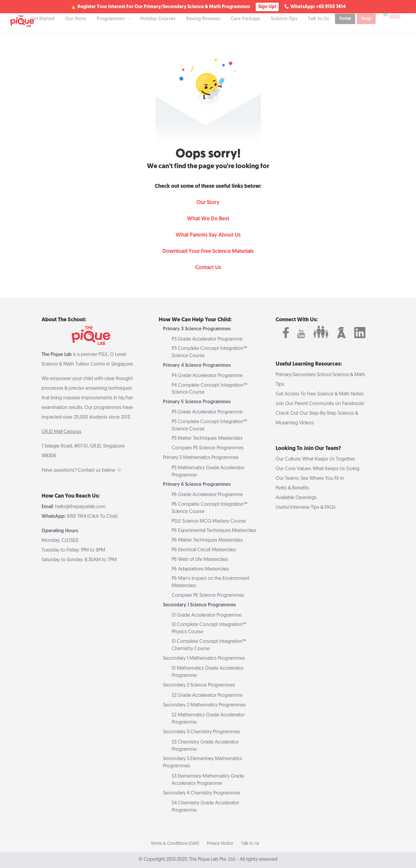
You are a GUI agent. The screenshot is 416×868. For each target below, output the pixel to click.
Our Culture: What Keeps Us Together (315, 459)
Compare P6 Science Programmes (208, 596)
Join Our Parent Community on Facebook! (320, 404)
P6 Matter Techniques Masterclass (207, 540)
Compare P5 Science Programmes (208, 448)
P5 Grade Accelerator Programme (207, 412)
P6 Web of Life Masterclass (200, 560)
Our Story (208, 203)
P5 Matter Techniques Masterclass (207, 439)
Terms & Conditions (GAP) (175, 844)
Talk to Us (250, 844)
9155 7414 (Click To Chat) (92, 517)
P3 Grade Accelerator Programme (207, 339)
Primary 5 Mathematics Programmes (201, 458)
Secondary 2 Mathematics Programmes (204, 705)
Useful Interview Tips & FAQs (306, 508)
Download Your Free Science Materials (208, 252)
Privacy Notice (220, 844)
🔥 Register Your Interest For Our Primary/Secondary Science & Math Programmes (160, 7)
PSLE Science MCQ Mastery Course (209, 521)
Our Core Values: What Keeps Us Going (317, 469)
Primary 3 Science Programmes (197, 329)
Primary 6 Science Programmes (197, 485)
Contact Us (208, 268)
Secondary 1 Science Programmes (199, 605)
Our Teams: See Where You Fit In (310, 479)
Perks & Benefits (292, 488)
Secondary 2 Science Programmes (199, 685)
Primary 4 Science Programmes (197, 366)
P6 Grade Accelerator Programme (207, 495)
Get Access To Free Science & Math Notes (320, 394)
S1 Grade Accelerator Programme (207, 615)
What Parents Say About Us (208, 235)
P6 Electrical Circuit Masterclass (204, 550)
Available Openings (296, 498)
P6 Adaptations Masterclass (200, 569)
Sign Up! (267, 7)
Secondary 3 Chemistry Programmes (202, 732)
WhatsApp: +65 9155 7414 (318, 7)
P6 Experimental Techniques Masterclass (214, 531)
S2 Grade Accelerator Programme (207, 696)
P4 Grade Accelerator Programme (207, 376)
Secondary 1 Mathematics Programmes (204, 659)
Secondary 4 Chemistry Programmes (202, 793)
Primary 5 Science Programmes (197, 402)
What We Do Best (208, 219)
